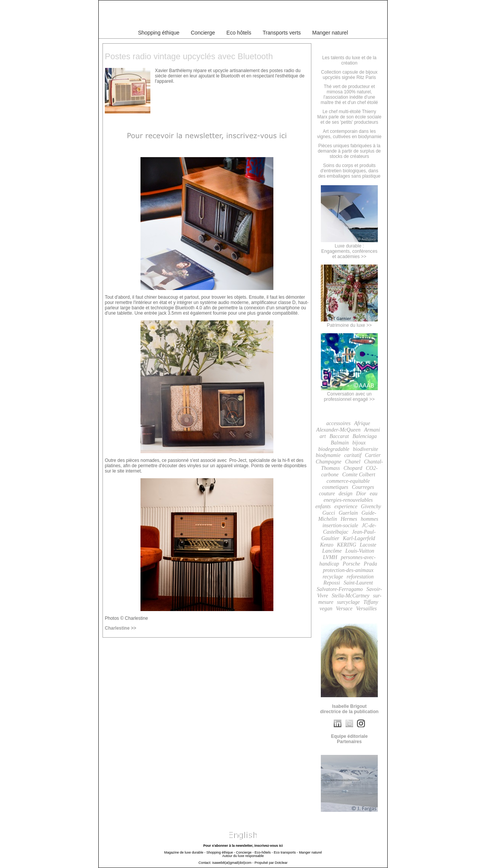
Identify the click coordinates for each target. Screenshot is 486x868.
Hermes (349, 519)
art (323, 436)
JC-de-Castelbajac (350, 529)
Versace (344, 609)
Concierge (203, 33)
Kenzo (327, 545)
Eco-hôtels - (264, 852)
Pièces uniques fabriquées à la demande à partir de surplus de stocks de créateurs (349, 151)
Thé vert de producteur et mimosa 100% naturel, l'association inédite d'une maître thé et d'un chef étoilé (349, 95)
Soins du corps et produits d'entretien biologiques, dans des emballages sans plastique (349, 171)
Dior (361, 494)
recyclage (333, 577)
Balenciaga (364, 436)
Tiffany (371, 602)
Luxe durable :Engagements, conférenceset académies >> (349, 249)
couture (327, 494)
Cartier (373, 455)
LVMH (330, 557)
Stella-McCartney (350, 596)
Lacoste (368, 545)
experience (346, 506)
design (346, 494)
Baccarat (339, 436)
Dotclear (281, 863)
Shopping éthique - (221, 852)
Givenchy (371, 506)
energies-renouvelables (348, 500)
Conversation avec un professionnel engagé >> (349, 394)
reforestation (360, 577)
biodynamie (328, 455)
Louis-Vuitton (360, 551)
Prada (370, 564)
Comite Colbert (359, 475)
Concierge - (245, 852)
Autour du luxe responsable (243, 856)
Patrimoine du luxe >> (349, 323)
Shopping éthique (159, 33)
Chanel (353, 462)
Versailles (366, 609)
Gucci (329, 513)
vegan (326, 609)
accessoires (338, 423)
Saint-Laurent (358, 583)
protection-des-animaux (348, 570)
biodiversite (366, 449)
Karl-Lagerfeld (359, 538)
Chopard (353, 468)
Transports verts (282, 33)
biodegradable (334, 449)
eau (374, 494)
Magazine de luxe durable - (185, 852)
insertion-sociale (340, 525)
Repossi (332, 583)
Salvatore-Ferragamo (340, 589)
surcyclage (348, 602)
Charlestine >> (121, 628)
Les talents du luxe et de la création (350, 60)
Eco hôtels (239, 33)
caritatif (353, 455)
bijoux (359, 443)
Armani (372, 430)
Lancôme (332, 551)
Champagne (329, 462)
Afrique (362, 423)
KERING (346, 545)
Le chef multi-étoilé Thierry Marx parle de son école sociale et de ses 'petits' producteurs (350, 117)
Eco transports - (286, 852)
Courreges (363, 487)
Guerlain (348, 513)
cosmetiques (335, 487)
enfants (323, 506)
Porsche (352, 564)
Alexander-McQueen (338, 430)
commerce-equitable (348, 481)
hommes (369, 519)
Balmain (340, 443)
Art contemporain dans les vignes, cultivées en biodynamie (349, 134)
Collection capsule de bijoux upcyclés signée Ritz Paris (350, 75)
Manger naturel (330, 33)
